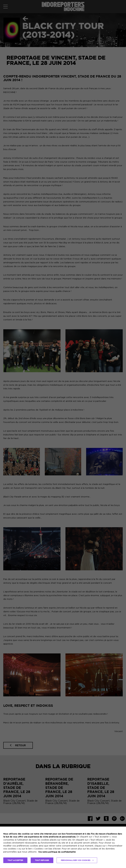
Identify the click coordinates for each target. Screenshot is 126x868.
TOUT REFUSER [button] (42, 860)
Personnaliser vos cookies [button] (76, 860)
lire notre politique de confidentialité (57, 852)
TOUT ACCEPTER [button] (15, 860)
